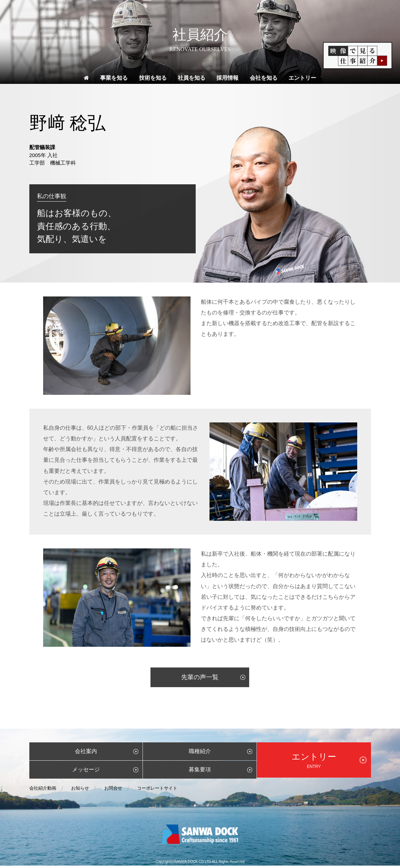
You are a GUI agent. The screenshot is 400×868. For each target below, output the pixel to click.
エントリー (302, 80)
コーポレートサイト (157, 791)
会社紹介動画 (43, 791)
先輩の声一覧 (200, 680)
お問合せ (113, 791)
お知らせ (80, 791)
